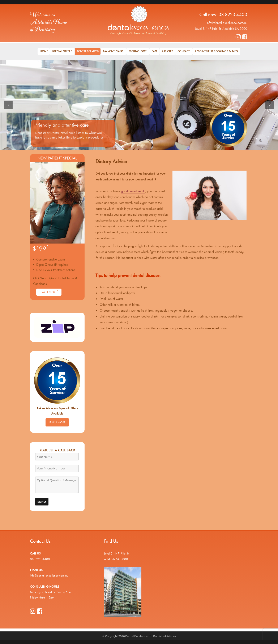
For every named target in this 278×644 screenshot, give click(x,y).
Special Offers (62, 51)
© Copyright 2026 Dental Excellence (125, 636)
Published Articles (164, 636)
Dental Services (88, 51)
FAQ (154, 51)
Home (44, 51)
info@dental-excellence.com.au (227, 23)
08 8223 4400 (233, 15)
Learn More (49, 292)
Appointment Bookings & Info (216, 51)
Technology (138, 51)
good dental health (133, 191)
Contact (184, 51)
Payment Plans (113, 51)
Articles (167, 51)
